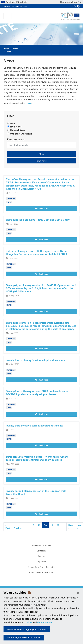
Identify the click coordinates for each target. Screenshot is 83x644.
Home (6, 48)
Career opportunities (41, 545)
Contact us (41, 551)
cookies (29, 622)
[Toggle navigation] (8, 16)
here (29, 103)
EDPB (9, 202)
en (75, 6)
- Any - (13, 123)
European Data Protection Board (15, 6)
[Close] (78, 593)
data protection (45, 622)
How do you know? (71, 2)
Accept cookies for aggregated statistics (27, 629)
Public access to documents (42, 572)
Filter (41, 154)
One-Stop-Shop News (21, 134)
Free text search (16, 139)
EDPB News (16, 127)
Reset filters (42, 161)
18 (33, 525)
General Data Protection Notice (42, 567)
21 (52, 525)
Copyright (41, 562)
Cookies (42, 556)
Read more (42, 208)
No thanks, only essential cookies (24, 638)
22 (58, 525)
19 (39, 525)
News (16, 48)
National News (18, 130)
